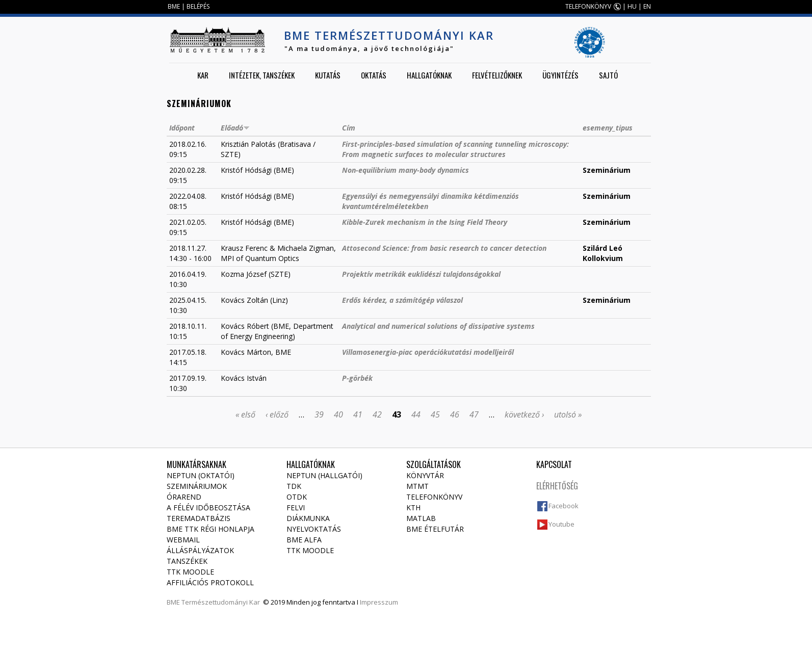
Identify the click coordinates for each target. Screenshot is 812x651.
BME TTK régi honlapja (211, 529)
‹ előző (277, 414)
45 (435, 414)
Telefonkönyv (434, 497)
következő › (524, 414)
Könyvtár (425, 475)
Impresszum (379, 602)
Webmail (183, 540)
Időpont (182, 128)
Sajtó (608, 75)
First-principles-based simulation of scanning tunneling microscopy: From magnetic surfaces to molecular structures (455, 149)
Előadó (235, 128)
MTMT (417, 486)
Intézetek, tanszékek (262, 75)
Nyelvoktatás (314, 529)
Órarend (184, 497)
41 (358, 414)
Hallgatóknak (429, 75)
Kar (203, 75)
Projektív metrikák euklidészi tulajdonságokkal (421, 274)
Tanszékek (187, 561)
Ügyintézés (560, 75)
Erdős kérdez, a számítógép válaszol (402, 300)
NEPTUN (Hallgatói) (324, 475)
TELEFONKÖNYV (588, 6)
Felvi (296, 507)
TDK (294, 486)
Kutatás (328, 75)
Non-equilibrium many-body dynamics (405, 170)
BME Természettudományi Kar (389, 35)
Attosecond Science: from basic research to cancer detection (444, 248)
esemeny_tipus (608, 128)
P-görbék (357, 378)
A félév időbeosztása (208, 507)
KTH (413, 507)
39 (319, 414)
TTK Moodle (190, 572)
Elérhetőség (557, 486)
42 (377, 414)
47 (474, 414)
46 (455, 414)
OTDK (297, 497)
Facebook (564, 506)
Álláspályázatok (200, 550)
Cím (349, 128)
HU (632, 6)
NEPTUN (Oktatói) (201, 475)
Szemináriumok (197, 486)
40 (338, 414)
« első (245, 414)
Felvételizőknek (497, 75)
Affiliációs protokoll (210, 582)
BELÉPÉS (198, 6)
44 (416, 414)
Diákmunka (308, 518)
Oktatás (374, 75)
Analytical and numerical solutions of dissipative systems (438, 326)
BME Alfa (304, 540)
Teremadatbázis (199, 518)
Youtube (561, 524)
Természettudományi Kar (221, 602)
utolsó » (568, 414)
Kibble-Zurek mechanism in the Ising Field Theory (425, 222)
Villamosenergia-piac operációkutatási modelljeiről (428, 352)
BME (174, 6)
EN (647, 6)
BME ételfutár (435, 529)
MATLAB (421, 518)
